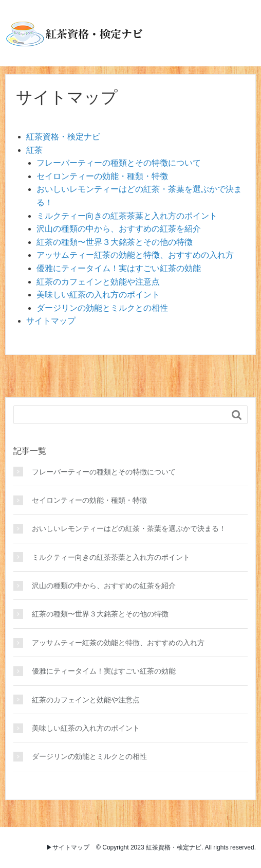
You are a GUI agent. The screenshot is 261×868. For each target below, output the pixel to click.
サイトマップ (51, 321)
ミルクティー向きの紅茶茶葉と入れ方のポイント (127, 216)
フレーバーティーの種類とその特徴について (119, 163)
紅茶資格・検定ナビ (63, 137)
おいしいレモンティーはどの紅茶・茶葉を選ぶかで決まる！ (129, 528)
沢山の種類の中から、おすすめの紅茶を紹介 (119, 229)
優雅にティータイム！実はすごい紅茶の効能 (119, 268)
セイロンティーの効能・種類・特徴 (102, 176)
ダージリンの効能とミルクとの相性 (102, 308)
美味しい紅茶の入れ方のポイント (98, 295)
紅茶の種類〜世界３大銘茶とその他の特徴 (115, 242)
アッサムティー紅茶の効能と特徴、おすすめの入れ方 (135, 255)
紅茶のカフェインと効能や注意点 (98, 282)
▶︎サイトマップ (68, 847)
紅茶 (34, 150)
